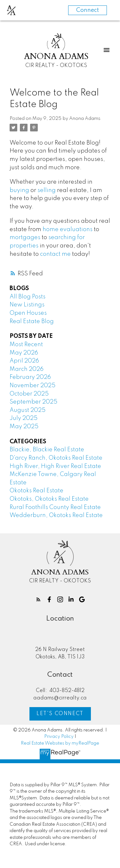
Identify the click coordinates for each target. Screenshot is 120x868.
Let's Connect (60, 714)
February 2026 (30, 377)
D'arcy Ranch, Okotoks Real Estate (56, 458)
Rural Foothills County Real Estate (55, 507)
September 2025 (33, 402)
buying (19, 190)
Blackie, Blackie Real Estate (47, 450)
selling (47, 190)
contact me (55, 254)
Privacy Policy (59, 737)
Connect (88, 10)
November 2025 (32, 386)
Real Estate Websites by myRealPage (60, 743)
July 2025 (24, 418)
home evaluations (68, 230)
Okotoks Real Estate (36, 491)
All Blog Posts (28, 297)
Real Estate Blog (32, 321)
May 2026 (24, 353)
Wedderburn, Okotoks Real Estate (56, 515)
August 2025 (28, 410)
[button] (38, 599)
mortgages (25, 238)
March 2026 (27, 369)
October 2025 (29, 394)
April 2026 (24, 361)
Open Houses (28, 313)
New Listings (27, 305)
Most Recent (26, 345)
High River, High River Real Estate (55, 466)
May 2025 (24, 427)
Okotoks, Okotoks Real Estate (49, 499)
